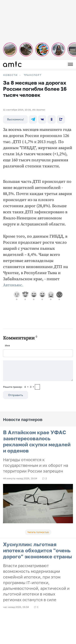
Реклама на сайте (14, 568)
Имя (7, 345)
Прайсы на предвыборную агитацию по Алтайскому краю (37, 578)
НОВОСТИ (10, 75)
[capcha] (37, 387)
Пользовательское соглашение (22, 563)
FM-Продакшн (11, 558)
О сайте (8, 588)
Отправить (16, 395)
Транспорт (33, 75)
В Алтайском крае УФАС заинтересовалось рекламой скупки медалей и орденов (37, 441)
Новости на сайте (14, 553)
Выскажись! (15, 119)
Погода (7, 583)
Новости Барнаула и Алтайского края (26, 593)
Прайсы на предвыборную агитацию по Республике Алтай (38, 573)
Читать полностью (38, 532)
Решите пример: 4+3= (19, 387)
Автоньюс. (13, 285)
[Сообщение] (38, 371)
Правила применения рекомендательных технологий (35, 600)
